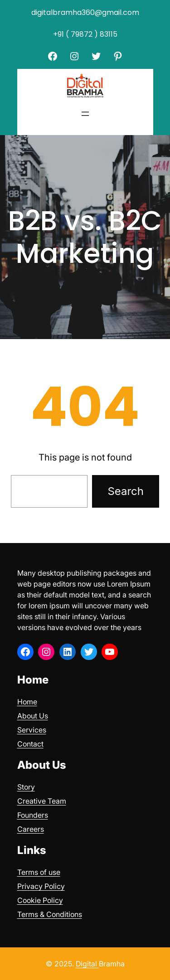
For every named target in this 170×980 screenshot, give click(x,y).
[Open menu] (85, 114)
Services (32, 730)
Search (126, 491)
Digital (87, 964)
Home (27, 702)
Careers (31, 829)
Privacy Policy (41, 886)
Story (26, 787)
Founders (33, 815)
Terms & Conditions (50, 914)
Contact (30, 744)
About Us (33, 716)
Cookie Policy (40, 900)
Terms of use (39, 872)
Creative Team (42, 801)
